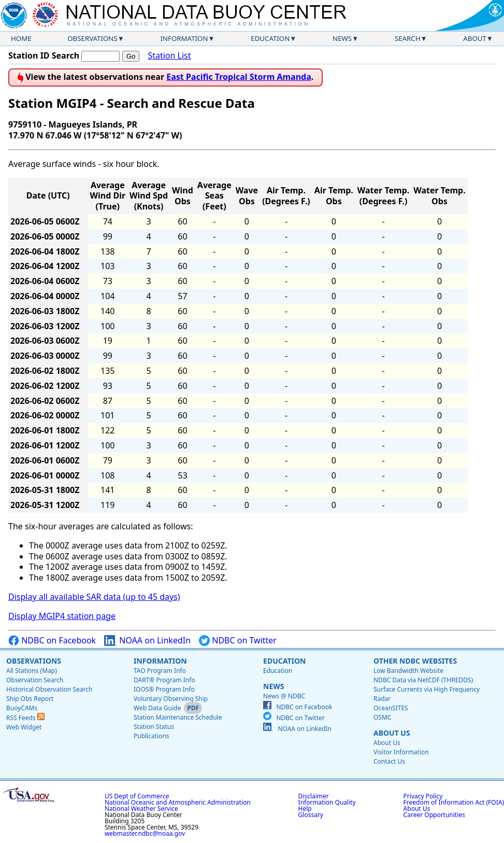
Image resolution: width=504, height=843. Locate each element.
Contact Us (389, 761)
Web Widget (24, 727)
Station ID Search (44, 55)
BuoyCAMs (22, 708)
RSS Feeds (25, 718)
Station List (169, 56)
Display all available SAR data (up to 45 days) (94, 597)
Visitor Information (401, 752)
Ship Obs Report (30, 699)
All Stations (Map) (32, 671)
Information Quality (327, 802)
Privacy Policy (423, 796)
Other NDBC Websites (415, 661)
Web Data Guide (157, 708)
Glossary (311, 815)
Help (305, 809)
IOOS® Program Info (164, 689)
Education (270, 38)
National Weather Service (141, 809)
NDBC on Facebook (52, 641)
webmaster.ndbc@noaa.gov (145, 833)
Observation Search (35, 680)
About (475, 38)
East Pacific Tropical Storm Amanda (239, 77)
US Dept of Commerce (137, 796)
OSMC (382, 717)
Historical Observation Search (49, 689)
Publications (152, 736)
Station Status (154, 727)
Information (184, 38)
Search (408, 38)
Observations (92, 38)
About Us (392, 733)
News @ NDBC (284, 696)
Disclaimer (314, 796)
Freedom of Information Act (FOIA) (454, 802)
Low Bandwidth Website (408, 671)
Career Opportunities (434, 815)
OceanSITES (391, 708)
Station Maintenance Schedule (178, 717)
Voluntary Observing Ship (171, 699)
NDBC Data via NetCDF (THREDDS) (423, 680)
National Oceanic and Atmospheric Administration (178, 802)
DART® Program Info (164, 680)
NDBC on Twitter (238, 641)
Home (21, 38)
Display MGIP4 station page (62, 616)
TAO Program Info (160, 671)
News (342, 38)
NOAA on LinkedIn (147, 641)
